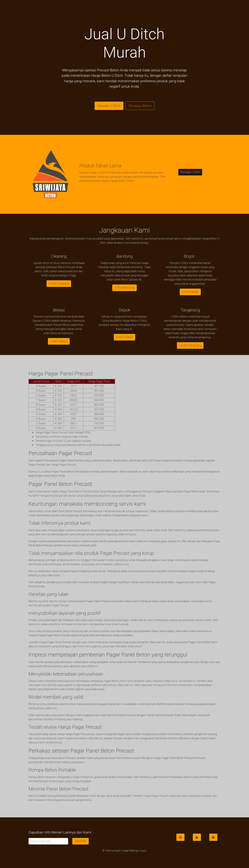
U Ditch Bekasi (59, 341)
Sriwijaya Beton (140, 106)
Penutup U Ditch (190, 172)
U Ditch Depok (124, 337)
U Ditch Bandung (124, 288)
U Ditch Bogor (190, 292)
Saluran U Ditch (109, 106)
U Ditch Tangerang (190, 345)
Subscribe (80, 841)
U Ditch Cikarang (59, 284)
